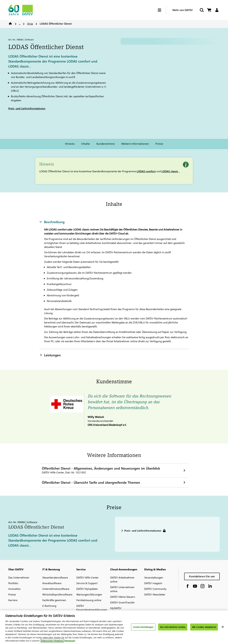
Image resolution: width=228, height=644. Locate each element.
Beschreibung (52, 222)
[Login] (217, 10)
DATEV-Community (155, 589)
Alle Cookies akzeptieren (204, 627)
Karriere (13, 600)
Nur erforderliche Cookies (173, 627)
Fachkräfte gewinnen (54, 600)
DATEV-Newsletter (155, 594)
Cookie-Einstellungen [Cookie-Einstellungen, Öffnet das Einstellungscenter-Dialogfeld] (143, 627)
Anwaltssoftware (52, 583)
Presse (12, 594)
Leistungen (50, 355)
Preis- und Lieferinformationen (27, 108)
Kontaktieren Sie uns (202, 576)
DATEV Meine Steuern (123, 597)
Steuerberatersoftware (55, 577)
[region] (114, 627)
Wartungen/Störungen (89, 594)
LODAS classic (170, 171)
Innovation (14, 589)
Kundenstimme (106, 144)
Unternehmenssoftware (56, 589)
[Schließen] (223, 627)
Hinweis (70, 144)
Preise (159, 144)
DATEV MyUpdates (87, 589)
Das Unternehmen (19, 577)
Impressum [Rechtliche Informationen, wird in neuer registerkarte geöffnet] (70, 641)
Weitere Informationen (135, 144)
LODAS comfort (146, 171)
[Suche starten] (201, 10)
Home (10, 24)
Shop (30, 24)
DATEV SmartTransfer (122, 602)
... (20, 24)
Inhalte (85, 144)
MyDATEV (116, 608)
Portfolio (13, 583)
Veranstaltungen (154, 577)
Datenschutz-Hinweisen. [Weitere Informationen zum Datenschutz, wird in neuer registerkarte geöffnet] (52, 641)
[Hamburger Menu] (162, 10)
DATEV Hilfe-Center (87, 577)
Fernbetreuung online (89, 600)
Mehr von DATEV (183, 10)
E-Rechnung (49, 606)
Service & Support (87, 583)
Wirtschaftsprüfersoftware (57, 594)
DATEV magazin (153, 583)
